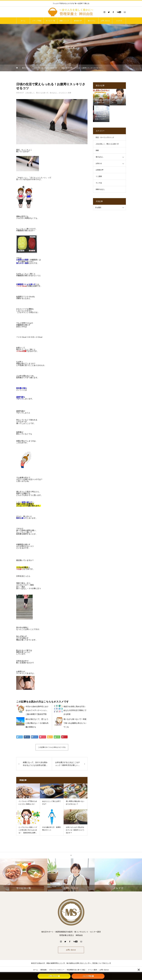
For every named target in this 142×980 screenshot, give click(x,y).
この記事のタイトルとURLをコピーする (52, 747)
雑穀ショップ (64, 21)
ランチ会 (99, 183)
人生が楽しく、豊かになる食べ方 (37, 93)
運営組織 (43, 970)
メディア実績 (37, 21)
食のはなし (54, 93)
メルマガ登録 (88, 976)
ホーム (23, 21)
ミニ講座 (99, 176)
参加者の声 (78, 21)
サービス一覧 (50, 21)
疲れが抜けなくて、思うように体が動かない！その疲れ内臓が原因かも (37, 723)
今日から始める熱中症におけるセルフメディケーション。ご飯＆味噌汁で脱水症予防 (37, 710)
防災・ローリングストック (105, 137)
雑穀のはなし (100, 189)
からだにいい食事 (65, 93)
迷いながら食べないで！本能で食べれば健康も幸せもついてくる (75, 723)
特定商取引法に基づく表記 (76, 970)
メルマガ (119, 21)
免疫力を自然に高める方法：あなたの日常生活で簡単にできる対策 (75, 710)
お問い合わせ (105, 21)
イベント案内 (92, 970)
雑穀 (97, 150)
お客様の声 (100, 170)
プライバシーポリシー (57, 970)
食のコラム (92, 21)
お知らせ (99, 163)
